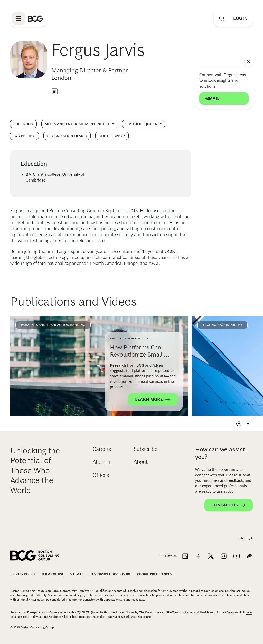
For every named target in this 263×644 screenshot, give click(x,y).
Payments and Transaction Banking (53, 325)
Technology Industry (222, 325)
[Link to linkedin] (185, 556)
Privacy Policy (23, 574)
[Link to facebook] (198, 556)
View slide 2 (248, 424)
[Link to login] (240, 19)
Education (23, 124)
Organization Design (67, 136)
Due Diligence (112, 136)
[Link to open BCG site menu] (18, 19)
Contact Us (229, 505)
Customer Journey (144, 124)
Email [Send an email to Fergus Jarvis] (224, 98)
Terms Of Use (53, 574)
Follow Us (168, 556)
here (249, 612)
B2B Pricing (24, 136)
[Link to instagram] (224, 556)
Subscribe (145, 449)
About (141, 462)
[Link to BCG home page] (35, 19)
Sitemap (77, 574)
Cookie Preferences (154, 574)
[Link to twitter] (211, 556)
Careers (102, 449)
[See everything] (249, 62)
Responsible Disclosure (110, 574)
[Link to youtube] (237, 556)
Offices (101, 475)
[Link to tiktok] (249, 556)
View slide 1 (239, 424)
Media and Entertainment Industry (79, 124)
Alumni (101, 462)
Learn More (153, 400)
